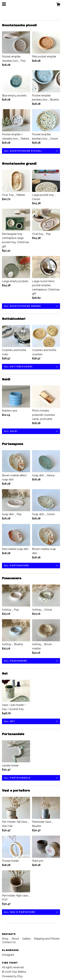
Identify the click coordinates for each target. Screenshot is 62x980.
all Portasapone (17, 566)
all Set (10, 721)
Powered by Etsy (12, 976)
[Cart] (58, 5)
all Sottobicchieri (18, 367)
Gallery (27, 939)
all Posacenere (16, 661)
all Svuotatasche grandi (23, 306)
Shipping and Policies (47, 939)
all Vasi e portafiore (20, 912)
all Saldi (11, 431)
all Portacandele (17, 778)
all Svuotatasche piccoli (23, 151)
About (16, 939)
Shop (6, 939)
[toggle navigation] (4, 4)
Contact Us (9, 942)
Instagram (8, 955)
